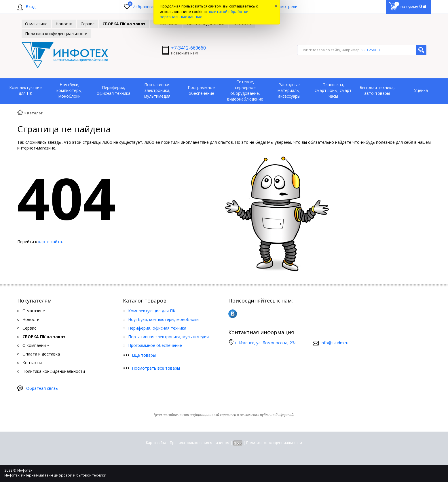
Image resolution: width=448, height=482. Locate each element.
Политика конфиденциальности (274, 443)
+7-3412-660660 (188, 48)
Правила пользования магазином (200, 443)
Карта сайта (156, 443)
